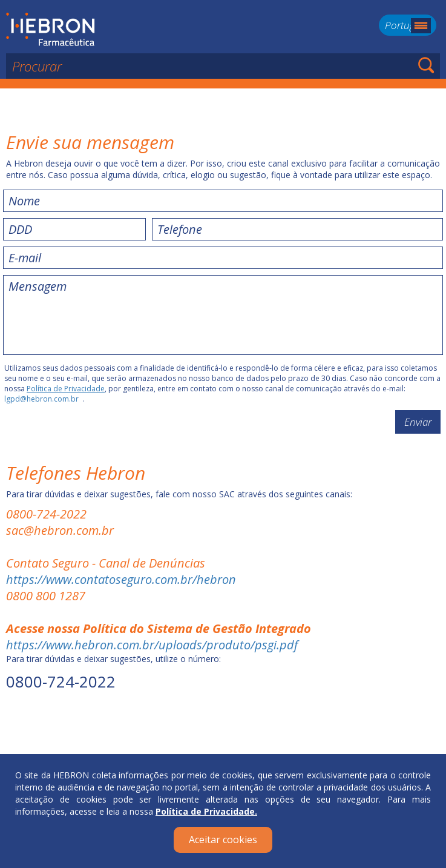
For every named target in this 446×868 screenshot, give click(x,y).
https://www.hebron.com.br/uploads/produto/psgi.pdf (152, 645)
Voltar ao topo (223, 733)
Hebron (51, 30)
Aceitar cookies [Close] (223, 840)
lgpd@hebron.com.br (41, 399)
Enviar (418, 422)
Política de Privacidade (66, 389)
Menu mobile (421, 26)
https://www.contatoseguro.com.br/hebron (121, 579)
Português (408, 25)
